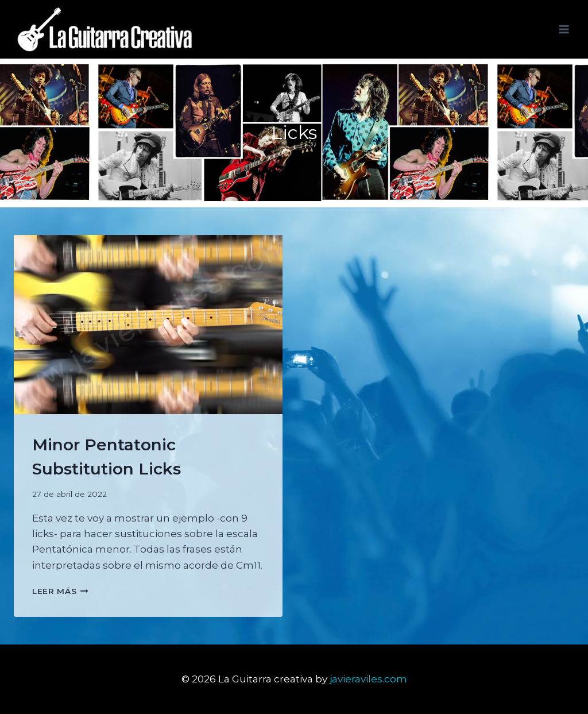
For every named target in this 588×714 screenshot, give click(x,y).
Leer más (60, 591)
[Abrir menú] (564, 29)
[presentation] (148, 325)
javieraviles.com (368, 679)
